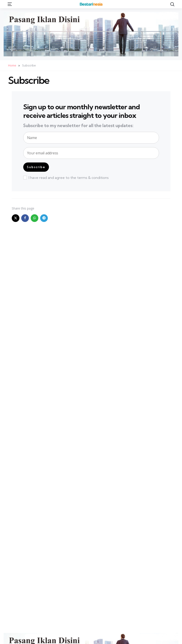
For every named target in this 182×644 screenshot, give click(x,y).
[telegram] (44, 218)
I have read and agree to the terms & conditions (66, 178)
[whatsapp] (35, 218)
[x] (16, 218)
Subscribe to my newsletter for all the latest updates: (78, 126)
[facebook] (25, 218)
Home (12, 65)
